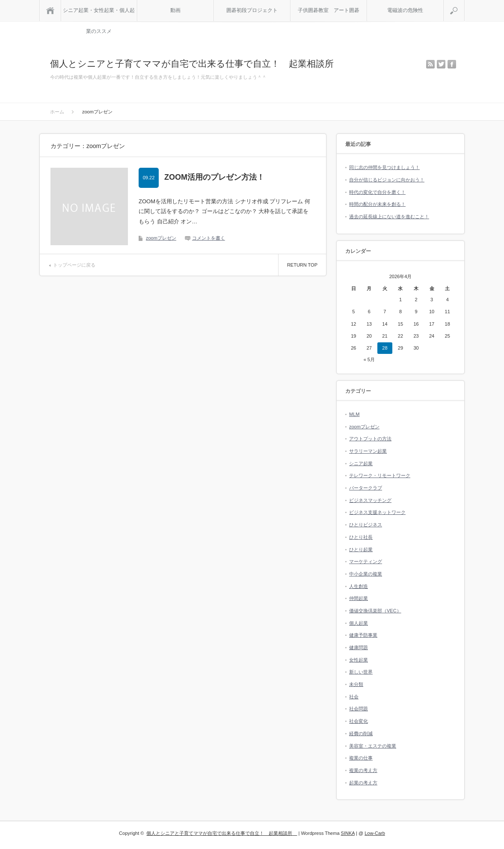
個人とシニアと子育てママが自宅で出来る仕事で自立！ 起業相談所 (196, 64)
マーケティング (366, 561)
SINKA (348, 833)
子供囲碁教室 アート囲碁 (329, 10)
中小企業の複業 (366, 574)
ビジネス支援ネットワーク (377, 512)
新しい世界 (361, 672)
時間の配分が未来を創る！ (377, 204)
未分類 (356, 684)
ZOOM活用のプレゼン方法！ (214, 177)
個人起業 (359, 623)
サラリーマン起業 (368, 451)
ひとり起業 (361, 549)
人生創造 (359, 586)
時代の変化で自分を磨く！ (377, 192)
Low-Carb (375, 833)
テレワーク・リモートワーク (380, 475)
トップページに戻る (74, 265)
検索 (464, 3)
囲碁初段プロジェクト (252, 10)
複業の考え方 (363, 770)
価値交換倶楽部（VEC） (375, 611)
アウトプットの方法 (370, 439)
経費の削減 (361, 733)
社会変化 (359, 721)
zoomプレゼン (161, 238)
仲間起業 (359, 598)
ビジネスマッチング (370, 500)
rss (430, 64)
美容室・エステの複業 (373, 746)
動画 (175, 10)
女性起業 (359, 660)
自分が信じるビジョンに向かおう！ (387, 180)
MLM (354, 414)
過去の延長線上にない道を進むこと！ (389, 217)
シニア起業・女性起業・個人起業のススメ (99, 14)
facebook (452, 64)
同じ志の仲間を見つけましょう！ (384, 167)
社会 (354, 697)
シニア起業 (361, 463)
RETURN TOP (302, 265)
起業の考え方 (363, 783)
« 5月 (369, 359)
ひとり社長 (361, 537)
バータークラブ (366, 488)
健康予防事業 (363, 635)
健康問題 (359, 647)
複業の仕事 (361, 758)
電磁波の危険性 (405, 10)
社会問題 (359, 709)
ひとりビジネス (366, 525)
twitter (441, 64)
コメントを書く (209, 238)
